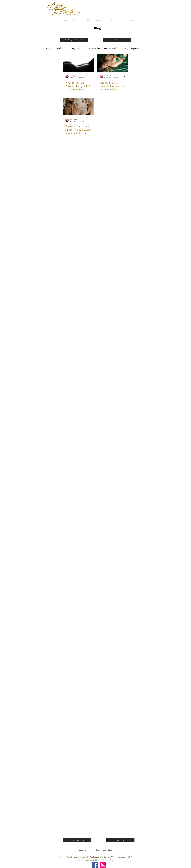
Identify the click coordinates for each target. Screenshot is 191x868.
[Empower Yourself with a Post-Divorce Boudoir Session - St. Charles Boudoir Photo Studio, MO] (78, 107)
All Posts (49, 48)
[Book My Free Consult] (74, 40)
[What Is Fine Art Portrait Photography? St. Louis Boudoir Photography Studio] (78, 63)
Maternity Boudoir (75, 48)
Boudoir (60, 48)
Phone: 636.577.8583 (124, 857)
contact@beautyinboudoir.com (90, 860)
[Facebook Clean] (136, 852)
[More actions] (91, 77)
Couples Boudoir (93, 48)
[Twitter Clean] (139, 852)
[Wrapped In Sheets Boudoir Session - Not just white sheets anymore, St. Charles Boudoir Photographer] (113, 63)
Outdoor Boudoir (111, 48)
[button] (143, 48)
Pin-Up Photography (131, 48)
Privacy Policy (109, 860)
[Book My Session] (117, 40)
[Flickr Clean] (142, 852)
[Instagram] (103, 865)
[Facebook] (95, 865)
